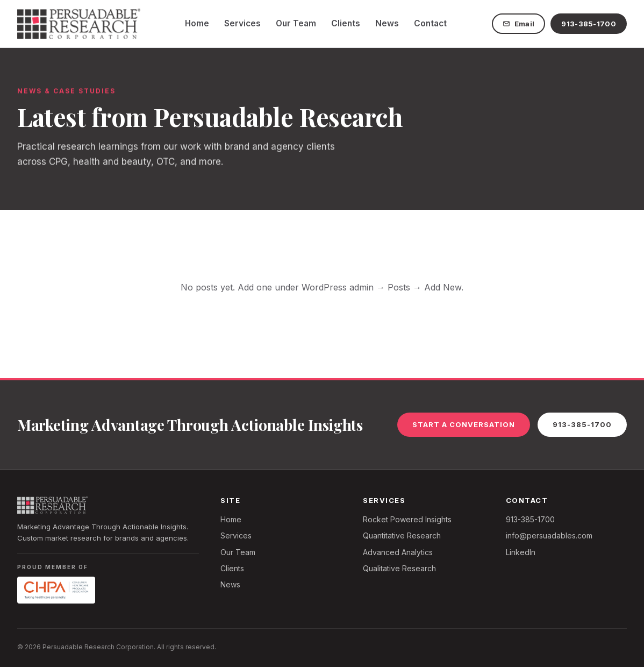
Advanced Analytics (398, 552)
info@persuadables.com (549, 535)
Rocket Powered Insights (407, 519)
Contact (430, 23)
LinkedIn (521, 552)
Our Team (296, 23)
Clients (346, 23)
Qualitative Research (399, 568)
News (387, 23)
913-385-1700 (589, 24)
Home (197, 23)
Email (519, 24)
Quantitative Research (402, 535)
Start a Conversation (464, 424)
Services (242, 23)
